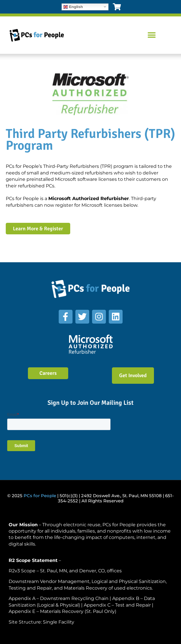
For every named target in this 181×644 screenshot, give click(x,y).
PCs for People (40, 496)
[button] (152, 35)
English (73, 7)
